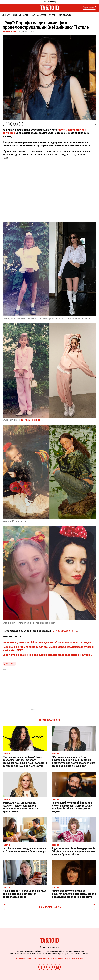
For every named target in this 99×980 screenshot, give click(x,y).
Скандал (17, 15)
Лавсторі (42, 15)
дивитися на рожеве (31, 420)
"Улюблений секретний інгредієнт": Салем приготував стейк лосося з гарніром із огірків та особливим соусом (73, 807)
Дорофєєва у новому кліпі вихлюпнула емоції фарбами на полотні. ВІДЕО (47, 643)
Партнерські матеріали (59, 959)
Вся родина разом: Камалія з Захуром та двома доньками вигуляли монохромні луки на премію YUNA (20, 807)
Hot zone (52, 15)
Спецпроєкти (65, 15)
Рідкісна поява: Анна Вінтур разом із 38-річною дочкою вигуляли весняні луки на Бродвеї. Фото (74, 851)
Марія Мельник (10, 32)
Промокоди (77, 959)
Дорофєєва (9, 664)
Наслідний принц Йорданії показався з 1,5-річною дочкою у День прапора (24, 850)
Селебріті (7, 15)
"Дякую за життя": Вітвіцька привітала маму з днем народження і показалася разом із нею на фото (74, 894)
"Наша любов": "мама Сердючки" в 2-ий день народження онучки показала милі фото (25, 894)
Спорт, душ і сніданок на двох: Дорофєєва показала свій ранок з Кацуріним (47, 655)
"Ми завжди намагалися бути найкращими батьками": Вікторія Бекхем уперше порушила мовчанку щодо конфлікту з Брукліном (73, 761)
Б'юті (33, 15)
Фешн (26, 15)
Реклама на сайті (24, 959)
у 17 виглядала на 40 (65, 631)
